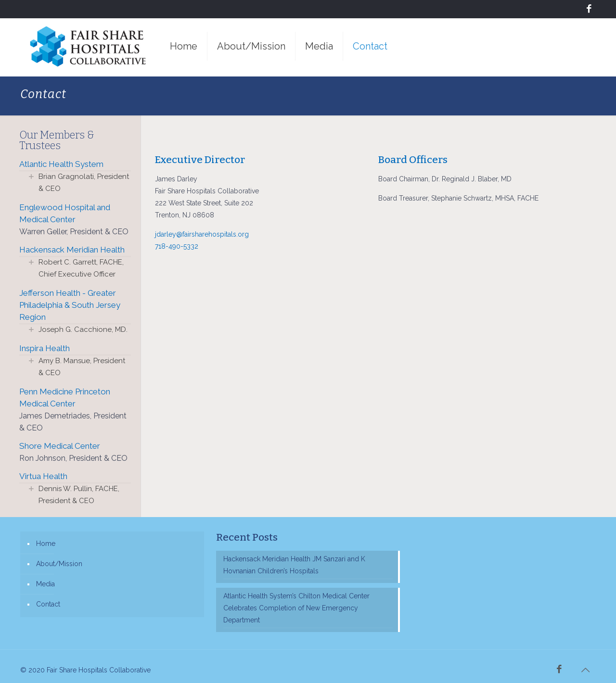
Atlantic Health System (61, 164)
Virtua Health (43, 476)
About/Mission (59, 564)
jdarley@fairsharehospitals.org (202, 234)
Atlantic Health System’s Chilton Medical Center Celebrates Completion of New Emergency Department (296, 608)
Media (45, 584)
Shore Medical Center (60, 446)
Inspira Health (45, 348)
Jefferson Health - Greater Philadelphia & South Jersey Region (70, 305)
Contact (48, 604)
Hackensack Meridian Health (72, 250)
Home (46, 544)
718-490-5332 (177, 246)
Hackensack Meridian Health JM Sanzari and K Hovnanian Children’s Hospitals (294, 565)
